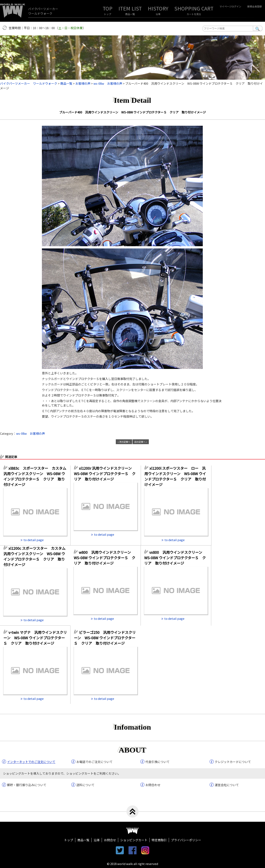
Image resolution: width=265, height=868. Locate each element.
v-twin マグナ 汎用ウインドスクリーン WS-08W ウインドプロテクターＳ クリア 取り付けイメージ (35, 638)
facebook (132, 850)
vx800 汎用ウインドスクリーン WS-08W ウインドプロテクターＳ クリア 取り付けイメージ (175, 558)
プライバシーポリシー (186, 840)
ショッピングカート (134, 840)
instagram (145, 850)
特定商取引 (159, 840)
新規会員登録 (255, 6)
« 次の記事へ (124, 442)
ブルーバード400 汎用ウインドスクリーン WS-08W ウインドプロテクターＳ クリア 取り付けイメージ (132, 112)
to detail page (34, 540)
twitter (120, 850)
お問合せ (110, 840)
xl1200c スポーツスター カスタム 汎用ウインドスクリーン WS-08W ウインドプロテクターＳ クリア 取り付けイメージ (35, 556)
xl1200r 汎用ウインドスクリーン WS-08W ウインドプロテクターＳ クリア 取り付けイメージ (105, 474)
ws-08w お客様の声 (31, 433)
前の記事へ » (141, 442)
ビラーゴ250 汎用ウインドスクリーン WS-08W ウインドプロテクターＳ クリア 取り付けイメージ (105, 638)
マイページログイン (230, 6)
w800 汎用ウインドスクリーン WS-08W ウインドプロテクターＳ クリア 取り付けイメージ (105, 558)
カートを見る (194, 14)
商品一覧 (130, 14)
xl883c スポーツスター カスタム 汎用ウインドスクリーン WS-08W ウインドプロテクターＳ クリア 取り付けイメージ (35, 476)
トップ (108, 14)
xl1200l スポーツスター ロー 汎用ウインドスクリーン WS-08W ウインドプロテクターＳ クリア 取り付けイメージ (175, 476)
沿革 (158, 14)
